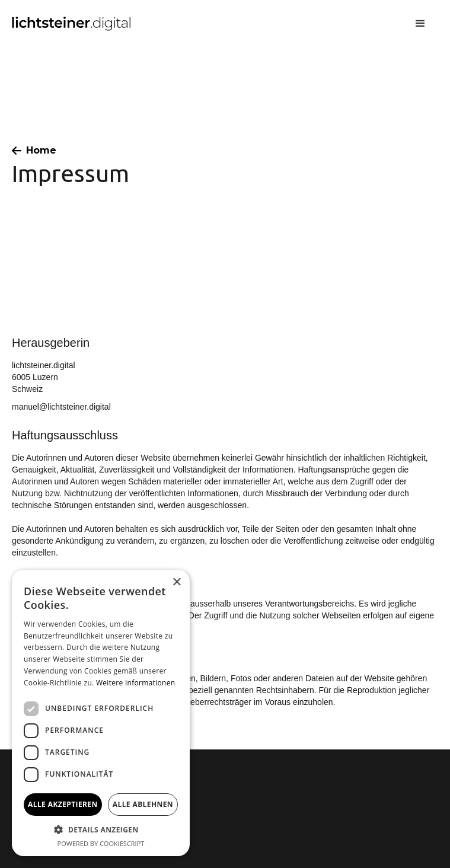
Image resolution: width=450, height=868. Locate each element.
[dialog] (101, 713)
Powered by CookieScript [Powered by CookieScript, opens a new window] (101, 843)
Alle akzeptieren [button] (63, 804)
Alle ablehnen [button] (143, 804)
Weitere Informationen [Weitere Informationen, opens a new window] (136, 683)
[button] (420, 24)
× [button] (176, 583)
